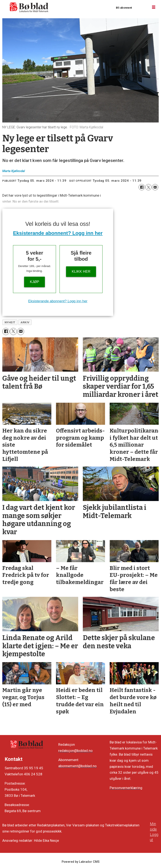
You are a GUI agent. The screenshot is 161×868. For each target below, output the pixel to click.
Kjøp (35, 282)
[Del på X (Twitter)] (148, 187)
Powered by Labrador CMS (81, 862)
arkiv (25, 322)
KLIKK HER (81, 272)
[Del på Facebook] (142, 187)
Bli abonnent (124, 8)
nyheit (10, 322)
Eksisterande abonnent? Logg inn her (58, 233)
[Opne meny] (154, 7)
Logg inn (140, 7)
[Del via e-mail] (155, 187)
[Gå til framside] (29, 7)
